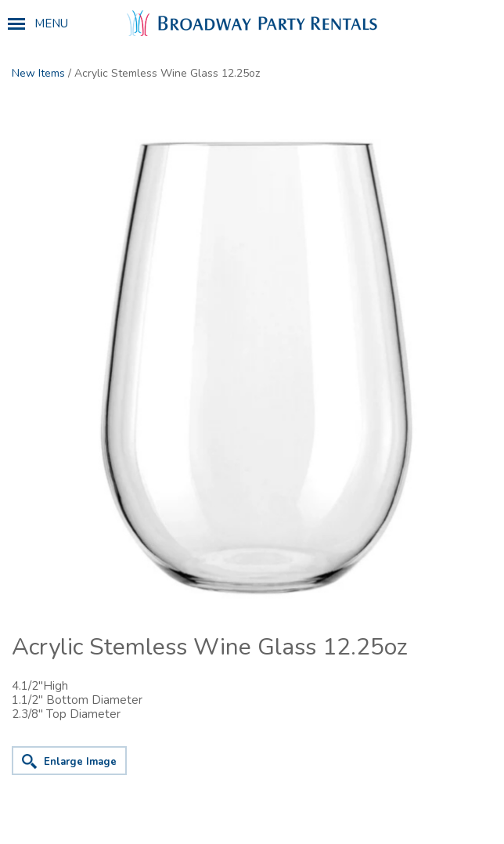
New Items (38, 73)
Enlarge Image (80, 762)
